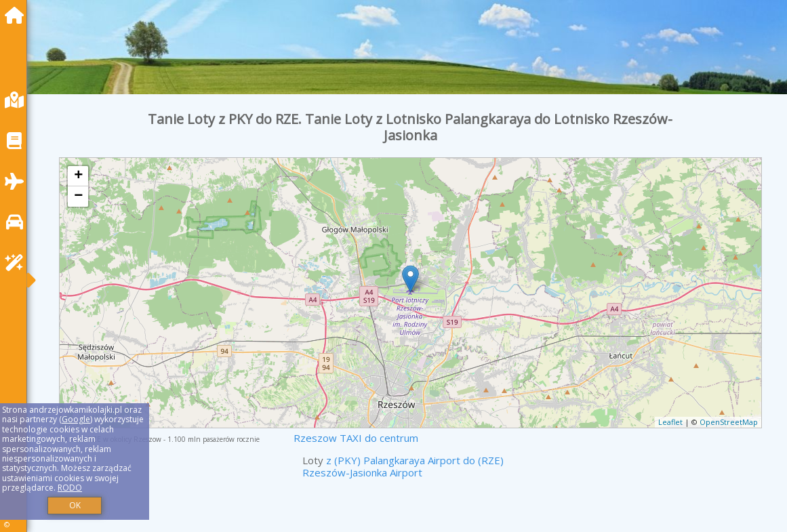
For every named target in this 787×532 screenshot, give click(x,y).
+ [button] (78, 176)
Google (76, 419)
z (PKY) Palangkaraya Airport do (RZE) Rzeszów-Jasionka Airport (403, 466)
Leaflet (670, 422)
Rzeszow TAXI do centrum (356, 438)
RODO (70, 488)
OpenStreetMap (729, 422)
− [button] (78, 197)
